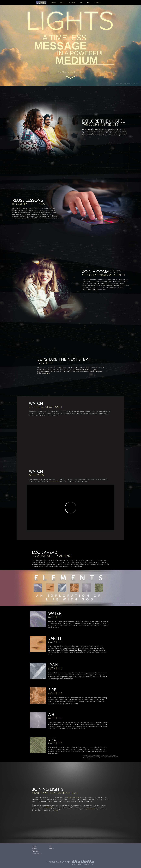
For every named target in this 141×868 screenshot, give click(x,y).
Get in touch (54, 481)
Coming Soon (37, 854)
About (54, 2)
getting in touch (74, 797)
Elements (49, 807)
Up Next (72, 2)
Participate (36, 851)
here (48, 373)
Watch (63, 2)
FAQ (88, 2)
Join (81, 2)
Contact (97, 2)
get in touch (91, 809)
